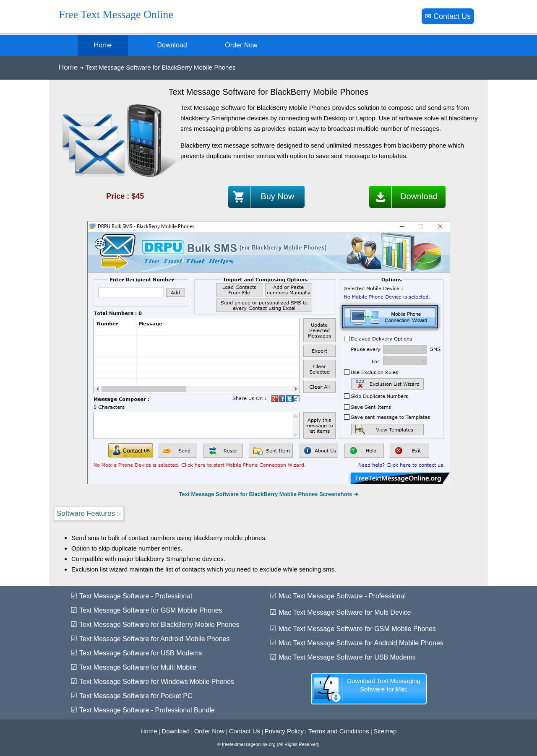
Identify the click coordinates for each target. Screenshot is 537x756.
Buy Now (261, 197)
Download (403, 197)
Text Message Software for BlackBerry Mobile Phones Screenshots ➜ (268, 494)
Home (68, 67)
